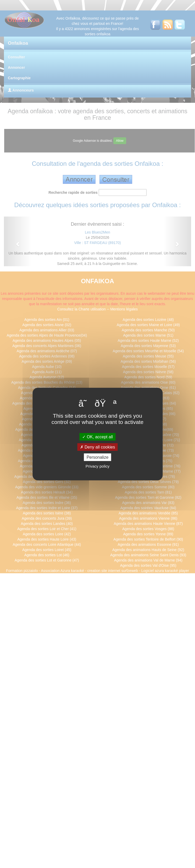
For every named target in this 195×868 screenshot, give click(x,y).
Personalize (98, 457)
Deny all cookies (98, 447)
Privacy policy (98, 466)
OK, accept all (97, 437)
